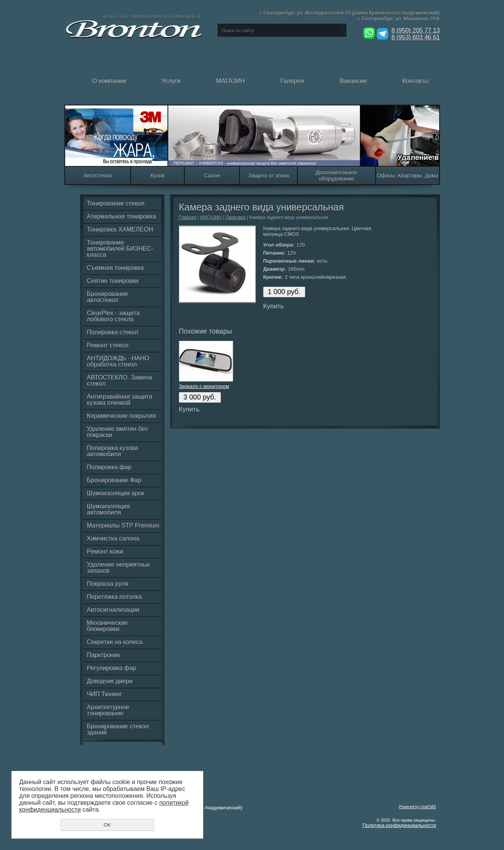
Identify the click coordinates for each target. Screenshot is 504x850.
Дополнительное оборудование (337, 176)
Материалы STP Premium (123, 525)
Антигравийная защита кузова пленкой (120, 400)
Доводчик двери (110, 681)
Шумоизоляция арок (116, 493)
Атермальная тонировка (121, 216)
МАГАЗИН (217, 87)
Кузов (158, 176)
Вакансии (339, 87)
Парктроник (103, 655)
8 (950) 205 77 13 (415, 30)
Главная (188, 217)
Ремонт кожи (105, 552)
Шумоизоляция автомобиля (108, 509)
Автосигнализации (113, 610)
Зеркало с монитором (204, 386)
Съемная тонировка (116, 268)
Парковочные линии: (289, 261)
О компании (95, 87)
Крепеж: (273, 277)
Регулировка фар (112, 668)
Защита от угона (268, 176)
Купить (274, 306)
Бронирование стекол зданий (118, 729)
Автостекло (98, 176)
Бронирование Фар (114, 480)
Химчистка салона (113, 538)
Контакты (402, 87)
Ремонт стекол (108, 345)
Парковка (236, 217)
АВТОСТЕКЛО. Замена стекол (120, 381)
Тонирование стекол (116, 203)
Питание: (274, 253)
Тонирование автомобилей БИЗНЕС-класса (120, 249)
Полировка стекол (113, 332)
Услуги (157, 87)
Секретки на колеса (115, 642)
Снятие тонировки (113, 281)
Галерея (278, 87)
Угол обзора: (279, 245)
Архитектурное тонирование (108, 710)
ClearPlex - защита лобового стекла (113, 316)
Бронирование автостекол (108, 297)
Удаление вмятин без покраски (117, 432)
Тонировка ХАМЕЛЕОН (120, 229)
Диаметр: (275, 269)
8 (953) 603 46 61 (415, 37)
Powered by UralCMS (417, 807)
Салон (212, 176)
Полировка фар (109, 467)
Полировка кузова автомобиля (113, 451)
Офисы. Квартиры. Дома (407, 176)
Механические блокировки (108, 626)
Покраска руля (108, 584)
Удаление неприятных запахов (119, 568)
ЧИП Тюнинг (105, 694)
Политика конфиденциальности (399, 825)
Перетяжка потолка (115, 597)
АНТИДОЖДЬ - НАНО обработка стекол (118, 361)
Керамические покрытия (121, 416)
